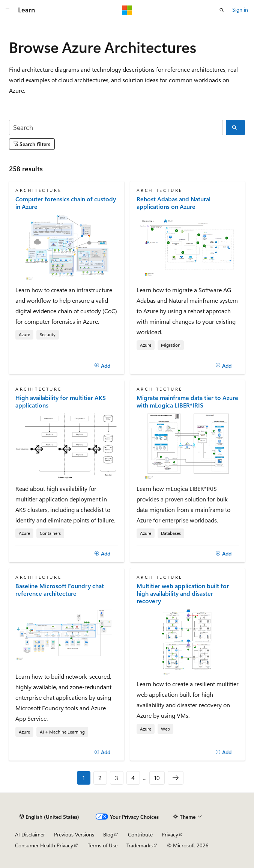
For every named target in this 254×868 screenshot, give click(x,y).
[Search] (116, 128)
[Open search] (222, 10)
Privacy (170, 834)
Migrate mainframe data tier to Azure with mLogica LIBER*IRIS (187, 402)
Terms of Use (103, 845)
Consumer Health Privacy (44, 845)
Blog (108, 834)
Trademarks (140, 845)
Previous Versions (74, 834)
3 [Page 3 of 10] (116, 778)
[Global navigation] (8, 10)
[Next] (176, 778)
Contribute (140, 834)
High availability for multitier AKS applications (61, 402)
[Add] (103, 365)
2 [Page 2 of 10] (100, 778)
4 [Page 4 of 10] (133, 778)
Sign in (240, 10)
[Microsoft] (127, 10)
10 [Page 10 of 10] (157, 778)
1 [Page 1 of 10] (84, 778)
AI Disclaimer (30, 834)
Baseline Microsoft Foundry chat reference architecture (60, 590)
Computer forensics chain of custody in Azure (66, 203)
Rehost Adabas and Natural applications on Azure (174, 203)
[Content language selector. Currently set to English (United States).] (49, 817)
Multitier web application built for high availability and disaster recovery (183, 593)
